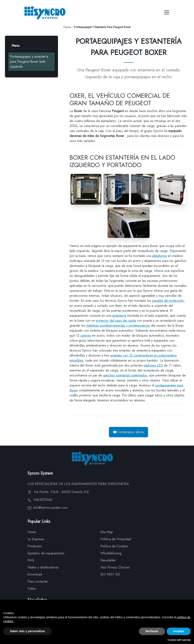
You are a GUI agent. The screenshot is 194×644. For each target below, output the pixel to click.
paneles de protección (168, 301)
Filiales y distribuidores (43, 567)
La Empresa (36, 539)
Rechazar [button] (152, 631)
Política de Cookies (114, 546)
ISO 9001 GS (110, 574)
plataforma (159, 256)
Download (35, 574)
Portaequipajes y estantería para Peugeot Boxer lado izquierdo (29, 62)
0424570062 (40, 500)
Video (32, 588)
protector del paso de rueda (116, 321)
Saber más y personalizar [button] (27, 631)
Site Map (107, 532)
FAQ (31, 560)
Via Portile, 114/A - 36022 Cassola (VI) (58, 492)
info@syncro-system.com (48, 508)
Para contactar (38, 581)
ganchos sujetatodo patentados (125, 375)
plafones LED (153, 365)
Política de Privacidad (116, 539)
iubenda (186, 640)
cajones (86, 335)
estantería (119, 316)
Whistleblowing (111, 553)
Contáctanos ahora (128, 432)
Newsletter (108, 560)
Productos (35, 546)
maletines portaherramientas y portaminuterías (118, 326)
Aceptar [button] (179, 631)
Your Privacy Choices (115, 567)
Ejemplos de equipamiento (46, 553)
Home (67, 27)
